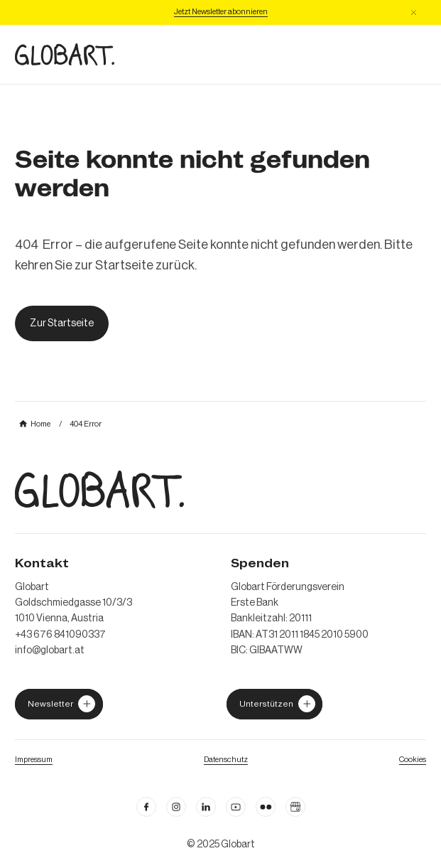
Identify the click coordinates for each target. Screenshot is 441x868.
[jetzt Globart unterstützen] (59, 704)
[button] (414, 12)
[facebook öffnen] (146, 807)
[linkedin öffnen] (236, 807)
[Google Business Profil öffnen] (295, 807)
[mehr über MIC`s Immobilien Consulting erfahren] (35, 424)
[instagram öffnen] (176, 807)
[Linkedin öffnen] (206, 807)
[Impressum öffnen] (34, 759)
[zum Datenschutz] (226, 759)
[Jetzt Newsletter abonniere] (221, 12)
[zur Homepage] (65, 54)
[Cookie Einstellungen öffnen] (413, 759)
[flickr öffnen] (266, 807)
